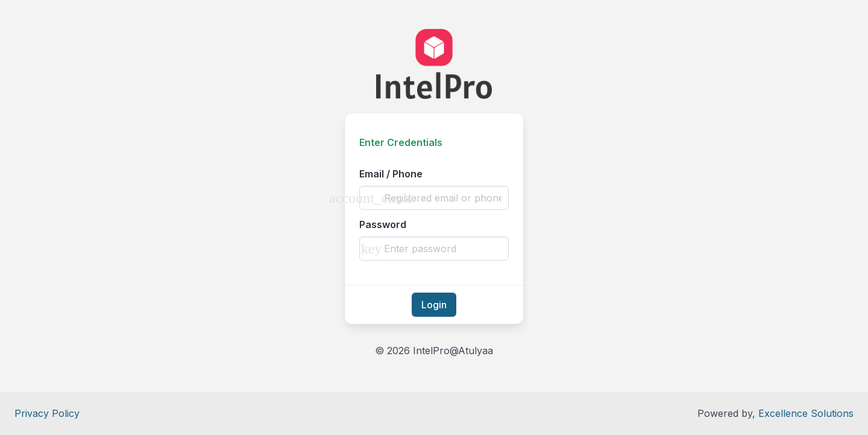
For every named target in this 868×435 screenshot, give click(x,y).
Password (383, 224)
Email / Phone (391, 174)
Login (434, 305)
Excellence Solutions (806, 413)
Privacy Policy (47, 413)
